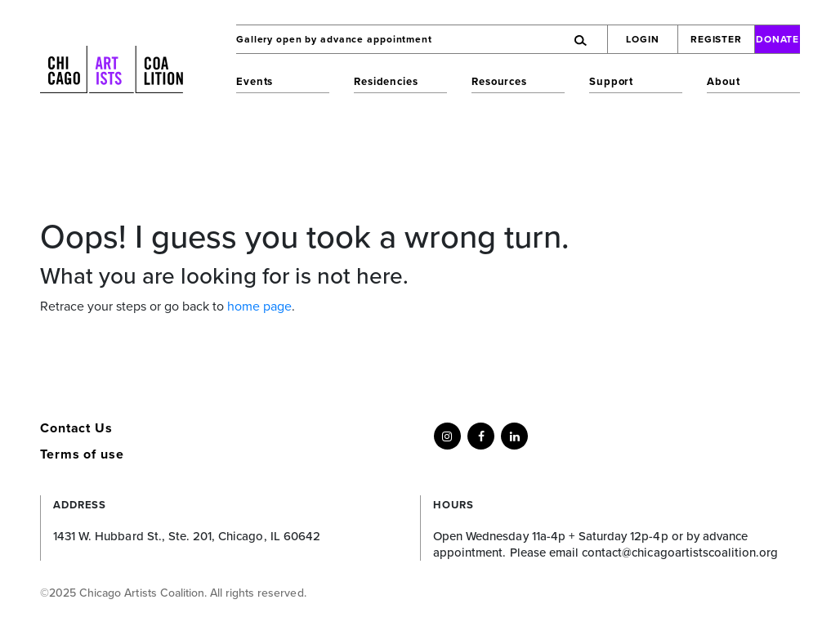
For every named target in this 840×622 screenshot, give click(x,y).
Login (643, 39)
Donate (778, 39)
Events (255, 82)
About (723, 82)
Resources (499, 82)
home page (259, 307)
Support (611, 82)
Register (716, 39)
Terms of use (82, 454)
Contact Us (76, 428)
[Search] (536, 39)
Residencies (386, 82)
